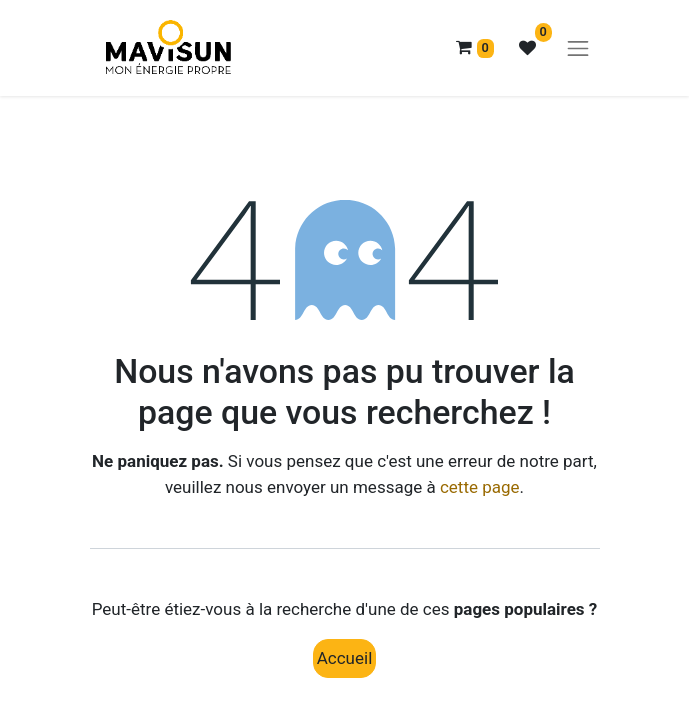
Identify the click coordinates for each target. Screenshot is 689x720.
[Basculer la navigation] (578, 48)
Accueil (345, 658)
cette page (480, 487)
